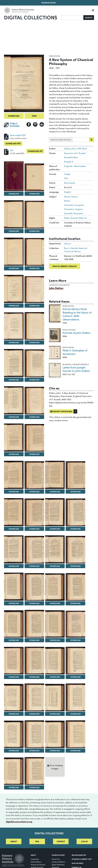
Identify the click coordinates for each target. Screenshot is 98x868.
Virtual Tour (56, 859)
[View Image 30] (34, 587)
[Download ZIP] (6, 152)
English (67, 192)
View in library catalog (64, 266)
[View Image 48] (75, 734)
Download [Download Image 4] (34, 231)
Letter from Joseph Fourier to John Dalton (76, 369)
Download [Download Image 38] (34, 677)
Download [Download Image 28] (76, 566)
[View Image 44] (75, 697)
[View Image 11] (14, 363)
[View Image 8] (34, 290)
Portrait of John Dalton (77, 333)
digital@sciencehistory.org (19, 822)
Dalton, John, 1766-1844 (75, 149)
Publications (69, 330)
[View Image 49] (14, 771)
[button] (75, 411)
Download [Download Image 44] (76, 714)
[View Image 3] (14, 214)
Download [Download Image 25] (14, 566)
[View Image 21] (14, 512)
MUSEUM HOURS (58, 855)
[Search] (72, 18)
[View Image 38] (34, 661)
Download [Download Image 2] (34, 194)
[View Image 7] (14, 289)
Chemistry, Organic (73, 209)
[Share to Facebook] (29, 124)
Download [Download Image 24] (76, 529)
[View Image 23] (55, 512)
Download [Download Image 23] (55, 529)
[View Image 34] (34, 624)
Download (14, 116)
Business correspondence (76, 364)
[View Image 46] (34, 734)
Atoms (67, 201)
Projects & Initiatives (38, 865)
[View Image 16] (34, 438)
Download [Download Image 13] (14, 417)
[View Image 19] (55, 475)
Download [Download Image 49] (14, 787)
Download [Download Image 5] (14, 268)
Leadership (35, 859)
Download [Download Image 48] (76, 750)
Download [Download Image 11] (14, 380)
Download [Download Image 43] (55, 714)
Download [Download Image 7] (14, 306)
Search (89, 17)
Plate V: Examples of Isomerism (75, 352)
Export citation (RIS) (61, 411)
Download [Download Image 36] (76, 640)
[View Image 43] (55, 698)
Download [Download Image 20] (76, 492)
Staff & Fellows (36, 862)
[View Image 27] (55, 549)
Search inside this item (61, 140)
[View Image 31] (55, 587)
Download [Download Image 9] (14, 342)
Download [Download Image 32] (76, 603)
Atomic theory (71, 197)
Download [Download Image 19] (55, 492)
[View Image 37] (14, 661)
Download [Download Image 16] (34, 454)
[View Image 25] (14, 549)
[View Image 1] (14, 176)
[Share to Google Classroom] (42, 124)
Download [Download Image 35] (55, 640)
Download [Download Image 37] (14, 677)
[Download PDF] (6, 136)
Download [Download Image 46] (34, 750)
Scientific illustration (74, 213)
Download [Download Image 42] (34, 714)
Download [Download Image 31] (55, 603)
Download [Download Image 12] (34, 380)
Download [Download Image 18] (34, 492)
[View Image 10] (34, 326)
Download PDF (13, 143)
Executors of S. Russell (75, 153)
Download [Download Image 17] (14, 492)
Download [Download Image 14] (34, 417)
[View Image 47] (55, 734)
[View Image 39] (55, 661)
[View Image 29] (14, 587)
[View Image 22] (34, 512)
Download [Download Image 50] (34, 787)
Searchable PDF (18, 135)
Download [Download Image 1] (14, 194)
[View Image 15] (14, 438)
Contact (61, 841)
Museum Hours (49, 3)
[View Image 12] (34, 363)
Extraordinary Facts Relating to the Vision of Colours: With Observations (77, 314)
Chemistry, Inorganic (74, 205)
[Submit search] (91, 140)
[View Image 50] (34, 771)
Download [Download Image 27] (55, 566)
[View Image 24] (75, 512)
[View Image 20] (75, 475)
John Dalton (56, 288)
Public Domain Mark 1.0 (75, 218)
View (34, 116)
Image (67, 174)
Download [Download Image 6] (34, 268)
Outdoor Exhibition (58, 862)
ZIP (12, 150)
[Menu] (93, 10)
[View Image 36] (75, 624)
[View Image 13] (14, 400)
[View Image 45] (14, 734)
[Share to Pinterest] (35, 124)
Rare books (55, 56)
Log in (84, 841)
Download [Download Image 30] (34, 603)
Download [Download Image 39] (55, 677)
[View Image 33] (14, 624)
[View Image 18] (34, 475)
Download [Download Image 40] (76, 677)
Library (67, 243)
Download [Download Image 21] (14, 529)
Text (66, 178)
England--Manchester (75, 166)
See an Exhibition (79, 855)
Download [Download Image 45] (14, 750)
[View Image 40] (75, 661)
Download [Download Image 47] (55, 750)
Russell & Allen (71, 157)
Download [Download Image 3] (14, 231)
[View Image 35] (55, 624)
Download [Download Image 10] (34, 342)
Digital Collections (31, 17)
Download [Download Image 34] (34, 640)
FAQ (37, 841)
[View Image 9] (14, 326)
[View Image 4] (34, 215)
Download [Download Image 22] (34, 529)
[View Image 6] (34, 252)
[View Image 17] (14, 475)
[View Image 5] (14, 252)
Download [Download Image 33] (14, 640)
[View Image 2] (34, 177)
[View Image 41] (14, 698)
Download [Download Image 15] (14, 454)
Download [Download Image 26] (34, 566)
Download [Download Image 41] (14, 714)
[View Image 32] (75, 587)
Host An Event (78, 863)
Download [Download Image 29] (14, 603)
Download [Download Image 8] (34, 306)
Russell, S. (69, 162)
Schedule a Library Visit (82, 859)
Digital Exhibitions (58, 865)
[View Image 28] (75, 550)
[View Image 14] (34, 401)
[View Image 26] (34, 550)
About (14, 841)
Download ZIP (35, 151)
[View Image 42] (34, 697)
